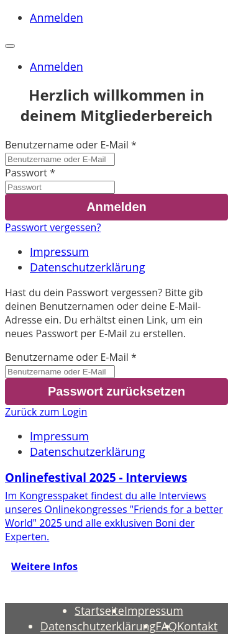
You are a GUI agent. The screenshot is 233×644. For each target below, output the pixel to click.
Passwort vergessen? (53, 227)
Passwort (26, 173)
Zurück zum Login (46, 412)
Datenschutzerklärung (87, 267)
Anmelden (57, 17)
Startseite (99, 610)
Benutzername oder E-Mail (67, 145)
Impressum (59, 252)
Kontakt (197, 626)
